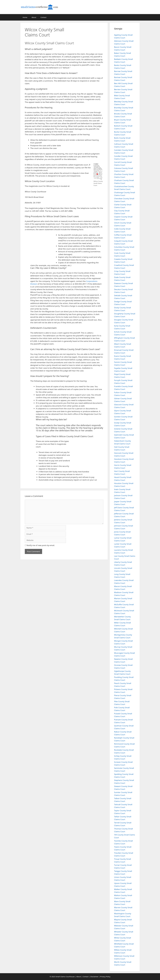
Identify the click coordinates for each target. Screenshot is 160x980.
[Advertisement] (91, 37)
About (34, 17)
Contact (43, 17)
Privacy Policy (105, 977)
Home (25, 17)
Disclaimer (94, 977)
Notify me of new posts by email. (41, 545)
